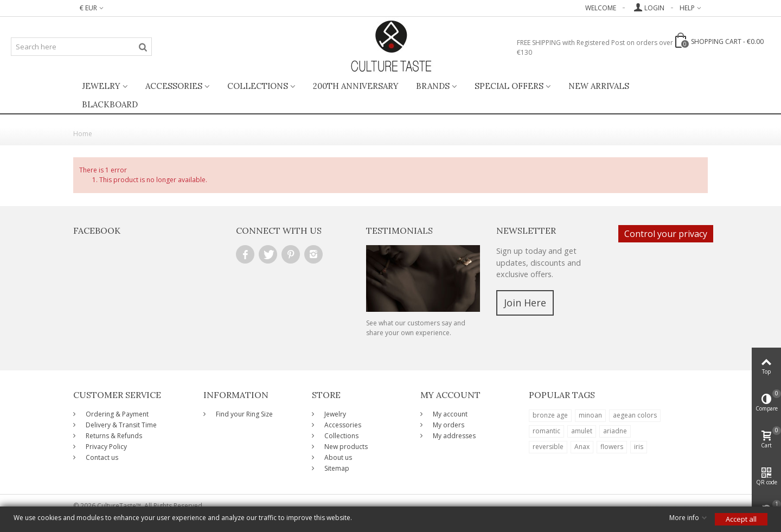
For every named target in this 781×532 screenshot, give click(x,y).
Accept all (741, 519)
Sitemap (336, 468)
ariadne (615, 431)
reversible (548, 447)
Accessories (174, 86)
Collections (258, 86)
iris (639, 447)
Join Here (525, 303)
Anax (582, 447)
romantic (546, 431)
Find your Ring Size (244, 414)
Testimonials (399, 230)
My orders (448, 425)
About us (337, 457)
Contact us (101, 457)
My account (449, 414)
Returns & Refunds (113, 436)
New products (345, 447)
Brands (433, 86)
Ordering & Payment (116, 414)
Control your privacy (666, 234)
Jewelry (101, 86)
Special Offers (509, 86)
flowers (612, 447)
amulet (582, 431)
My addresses (453, 436)
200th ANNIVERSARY (356, 86)
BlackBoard (110, 104)
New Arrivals (599, 86)
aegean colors (635, 415)
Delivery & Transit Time (120, 425)
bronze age (550, 415)
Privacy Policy (105, 447)
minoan (590, 415)
